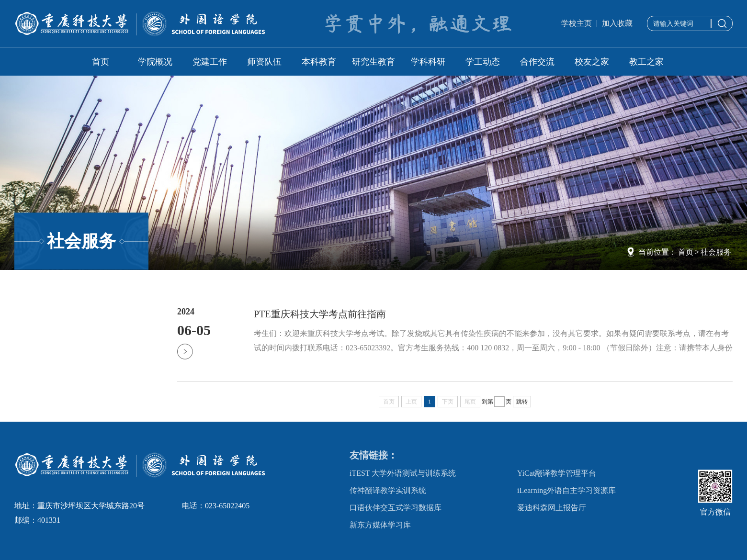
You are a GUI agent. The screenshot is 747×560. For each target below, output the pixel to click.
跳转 (522, 402)
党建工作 (210, 62)
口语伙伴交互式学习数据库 (396, 508)
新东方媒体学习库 (380, 525)
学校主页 (577, 23)
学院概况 (155, 62)
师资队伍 (264, 62)
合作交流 (537, 62)
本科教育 (319, 62)
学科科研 (428, 62)
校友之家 (592, 62)
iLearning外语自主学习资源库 (566, 490)
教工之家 (646, 62)
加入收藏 (617, 23)
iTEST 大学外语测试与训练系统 (403, 473)
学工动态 (483, 62)
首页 (101, 62)
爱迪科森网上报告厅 (552, 508)
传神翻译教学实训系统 (388, 490)
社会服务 (716, 252)
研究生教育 (373, 62)
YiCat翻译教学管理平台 (557, 473)
